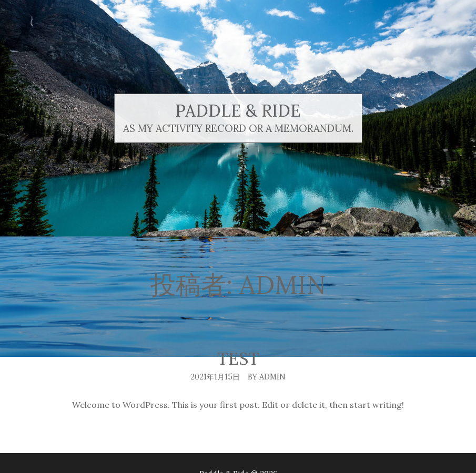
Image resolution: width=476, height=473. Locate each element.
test (238, 359)
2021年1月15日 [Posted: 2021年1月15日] (215, 377)
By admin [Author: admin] (267, 377)
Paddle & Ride (238, 111)
